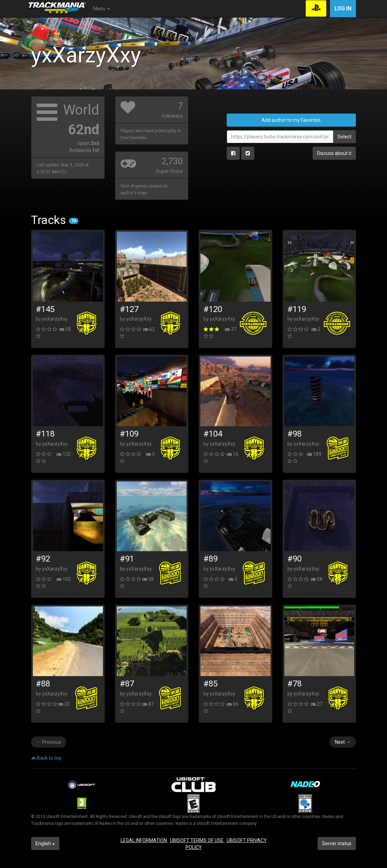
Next (343, 742)
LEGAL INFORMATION (144, 840)
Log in (343, 8)
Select (344, 137)
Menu (101, 9)
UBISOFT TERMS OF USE (197, 840)
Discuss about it (334, 153)
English (45, 843)
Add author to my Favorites (291, 120)
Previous (49, 742)
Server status (337, 843)
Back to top (46, 758)
